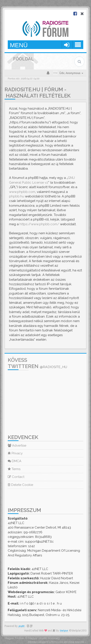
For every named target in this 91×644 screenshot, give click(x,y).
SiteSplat (64, 631)
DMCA (15, 461)
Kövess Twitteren (37, 363)
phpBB (22, 626)
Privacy (15, 453)
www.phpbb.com (22, 192)
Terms (14, 469)
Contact (16, 477)
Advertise (17, 446)
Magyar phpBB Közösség (44, 638)
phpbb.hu (17, 196)
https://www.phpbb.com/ (39, 224)
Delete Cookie (20, 485)
